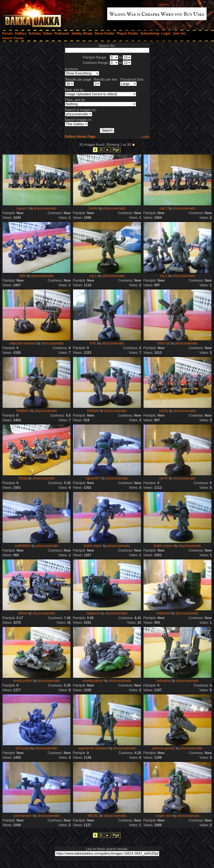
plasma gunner (163, 748)
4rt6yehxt (163, 613)
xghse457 (93, 478)
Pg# (116, 150)
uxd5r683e (23, 546)
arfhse (23, 613)
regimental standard (93, 748)
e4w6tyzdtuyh (93, 681)
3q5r (23, 276)
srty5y (164, 411)
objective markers (23, 343)
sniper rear (163, 816)
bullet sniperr (163, 546)
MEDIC (93, 816)
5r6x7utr (164, 343)
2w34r (93, 208)
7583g (23, 478)
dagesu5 (93, 613)
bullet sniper (93, 546)
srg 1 (93, 276)
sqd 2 (164, 208)
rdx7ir (163, 478)
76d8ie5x (23, 411)
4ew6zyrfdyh (23, 681)
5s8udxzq (164, 681)
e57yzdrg (23, 748)
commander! (23, 816)
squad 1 (23, 208)
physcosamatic (45, 208)
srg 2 (163, 276)
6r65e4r (93, 411)
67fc (93, 343)
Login (145, 137)
